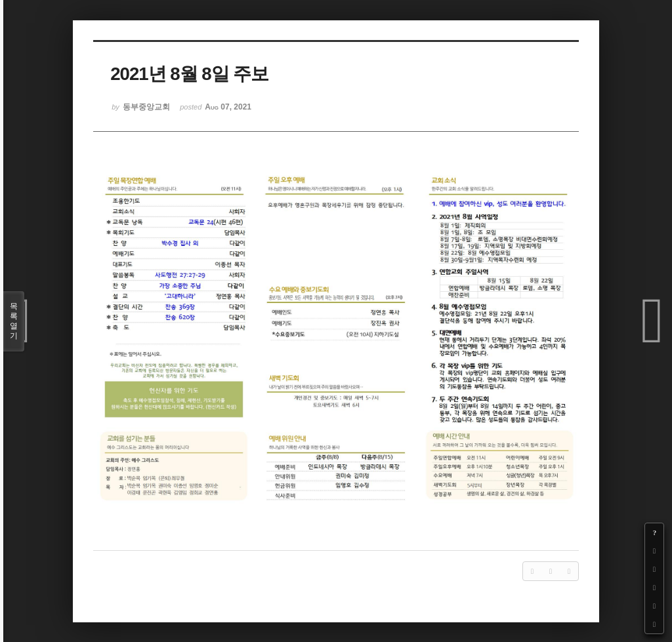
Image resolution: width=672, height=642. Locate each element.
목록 (14, 321)
